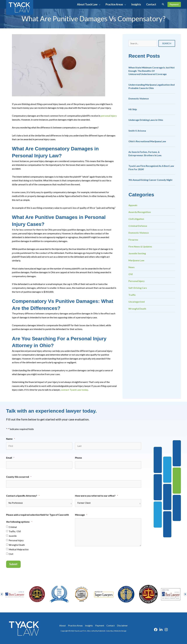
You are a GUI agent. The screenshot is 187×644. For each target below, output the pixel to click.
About (62, 625)
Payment (100, 625)
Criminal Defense (138, 226)
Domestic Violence (139, 98)
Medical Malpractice (19, 549)
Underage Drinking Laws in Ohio (146, 120)
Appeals (133, 205)
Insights (89, 625)
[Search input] (143, 43)
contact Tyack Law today (74, 390)
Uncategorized (137, 302)
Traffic (132, 295)
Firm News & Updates (140, 246)
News (132, 267)
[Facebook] (156, 629)
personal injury (109, 116)
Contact (111, 625)
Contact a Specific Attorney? (23, 496)
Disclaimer (122, 625)
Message (81, 515)
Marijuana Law (136, 260)
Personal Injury (137, 281)
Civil (11, 554)
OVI (131, 274)
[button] (89, 4)
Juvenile (13, 536)
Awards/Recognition (140, 212)
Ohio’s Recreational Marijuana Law (147, 141)
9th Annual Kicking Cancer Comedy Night (150, 180)
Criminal (13, 527)
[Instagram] (166, 629)
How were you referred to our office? (96, 496)
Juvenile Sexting (137, 253)
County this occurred (19, 477)
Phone (78, 458)
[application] (99, 4)
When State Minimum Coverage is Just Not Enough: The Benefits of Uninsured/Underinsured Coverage (152, 71)
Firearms (133, 240)
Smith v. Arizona (137, 131)
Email (10, 458)
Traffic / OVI (15, 531)
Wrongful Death (137, 309)
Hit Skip (133, 109)
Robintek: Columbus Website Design (112, 631)
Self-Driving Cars (138, 288)
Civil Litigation (136, 219)
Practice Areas (75, 625)
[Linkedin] (161, 629)
